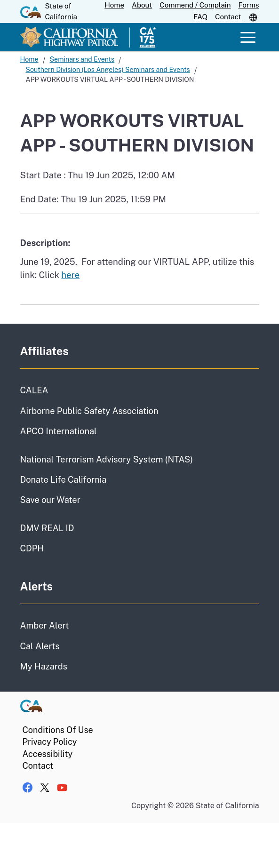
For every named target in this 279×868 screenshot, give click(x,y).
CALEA (34, 390)
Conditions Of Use (58, 730)
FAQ (200, 17)
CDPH (32, 548)
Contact (228, 17)
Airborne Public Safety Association (89, 411)
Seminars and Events (82, 59)
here (70, 275)
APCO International (59, 431)
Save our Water (50, 500)
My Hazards (44, 666)
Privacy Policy (50, 742)
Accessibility (48, 754)
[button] (254, 17)
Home (114, 5)
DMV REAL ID (47, 528)
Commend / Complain (195, 5)
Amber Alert (45, 625)
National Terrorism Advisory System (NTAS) (107, 459)
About (142, 5)
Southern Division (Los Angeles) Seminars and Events (108, 70)
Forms (248, 5)
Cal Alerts (40, 646)
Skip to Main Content (139, 0)
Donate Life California (64, 480)
